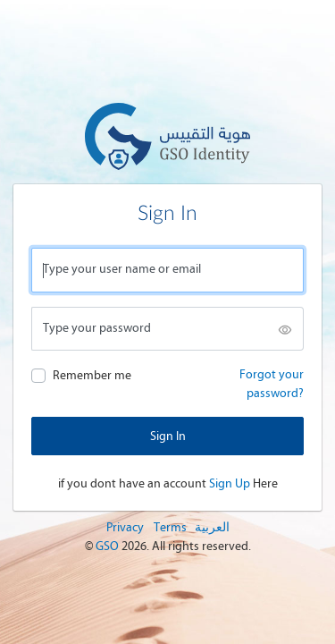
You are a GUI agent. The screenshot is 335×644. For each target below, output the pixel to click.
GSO (109, 546)
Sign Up (230, 483)
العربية (212, 527)
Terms (170, 527)
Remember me (92, 375)
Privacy (125, 527)
